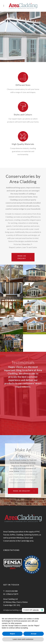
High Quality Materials (23, 144)
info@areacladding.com (13, 610)
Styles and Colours (23, 115)
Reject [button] (12, 634)
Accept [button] (34, 634)
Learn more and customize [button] (23, 639)
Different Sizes (23, 85)
